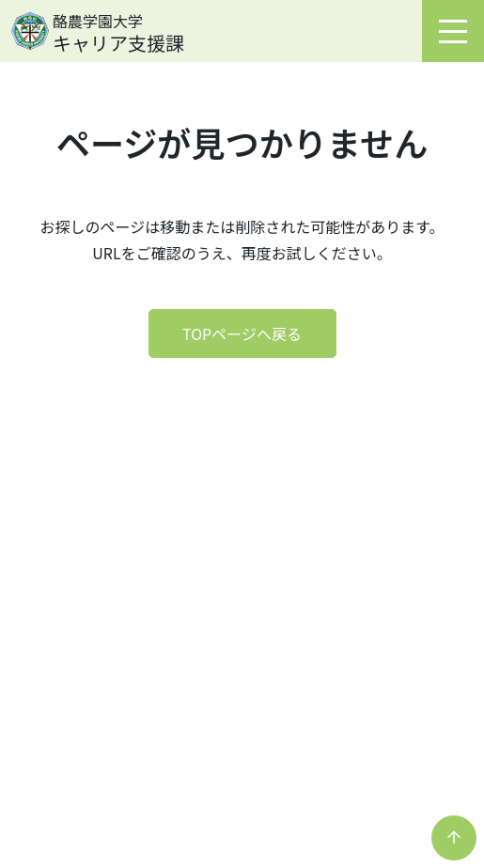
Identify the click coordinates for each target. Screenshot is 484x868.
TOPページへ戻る (242, 333)
